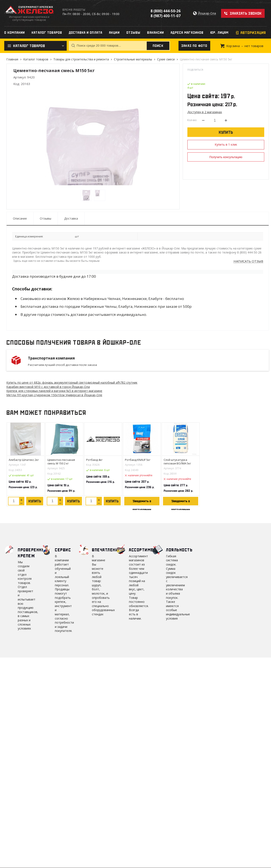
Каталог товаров (36, 59)
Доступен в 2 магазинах (205, 112)
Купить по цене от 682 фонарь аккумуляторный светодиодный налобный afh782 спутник (72, 382)
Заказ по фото (194, 46)
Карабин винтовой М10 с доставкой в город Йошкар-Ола (48, 387)
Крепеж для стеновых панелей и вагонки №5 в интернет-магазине (54, 391)
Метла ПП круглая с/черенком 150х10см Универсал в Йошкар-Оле (54, 395)
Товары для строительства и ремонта (81, 59)
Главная (12, 59)
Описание (20, 218)
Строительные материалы (133, 59)
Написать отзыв (248, 261)
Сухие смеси (166, 59)
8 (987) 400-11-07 (166, 16)
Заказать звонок (246, 13)
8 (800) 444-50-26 (166, 11)
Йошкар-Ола (207, 13)
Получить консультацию (226, 157)
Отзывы (46, 218)
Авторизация (253, 33)
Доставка (71, 218)
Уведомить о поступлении (142, 502)
